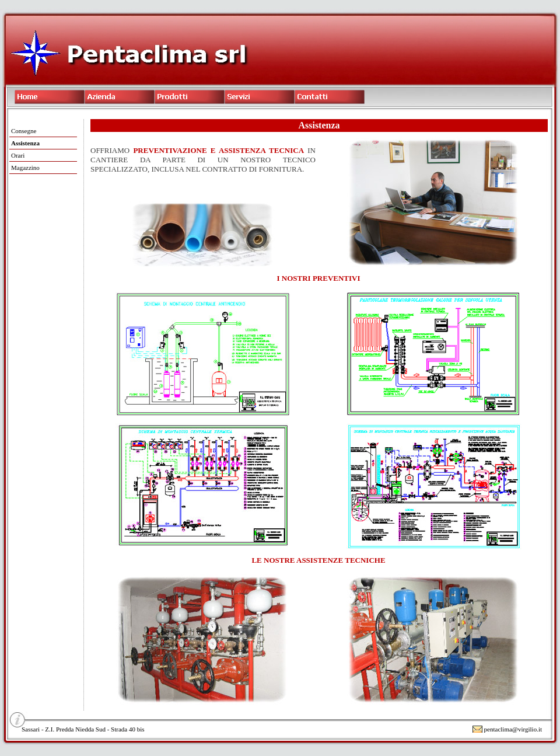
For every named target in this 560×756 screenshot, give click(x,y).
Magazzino (25, 168)
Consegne (24, 131)
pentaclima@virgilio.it (513, 729)
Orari (18, 155)
